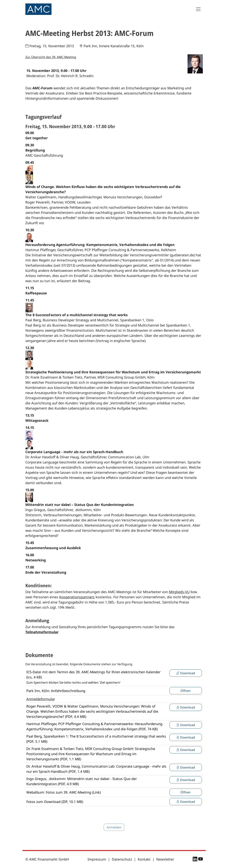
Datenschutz (122, 859)
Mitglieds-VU (179, 592)
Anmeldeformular (41, 699)
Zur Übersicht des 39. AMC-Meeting (51, 57)
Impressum (97, 859)
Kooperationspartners (77, 597)
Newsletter (165, 859)
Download (186, 673)
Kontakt (144, 859)
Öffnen (186, 691)
